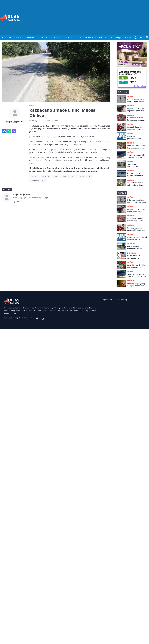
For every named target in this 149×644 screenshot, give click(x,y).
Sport (79, 38)
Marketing (122, 300)
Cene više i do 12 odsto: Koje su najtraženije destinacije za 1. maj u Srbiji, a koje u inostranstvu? (136, 147)
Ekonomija (32, 38)
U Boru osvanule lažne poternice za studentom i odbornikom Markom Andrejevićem (137, 100)
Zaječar (34, 176)
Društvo (19, 38)
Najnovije (7, 38)
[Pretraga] (136, 38)
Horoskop (90, 38)
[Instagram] (18, 203)
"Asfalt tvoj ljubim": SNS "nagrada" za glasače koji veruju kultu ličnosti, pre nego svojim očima (136, 156)
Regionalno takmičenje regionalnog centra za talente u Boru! (136, 110)
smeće (56, 176)
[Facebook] (141, 38)
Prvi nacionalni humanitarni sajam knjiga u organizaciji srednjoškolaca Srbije (136, 248)
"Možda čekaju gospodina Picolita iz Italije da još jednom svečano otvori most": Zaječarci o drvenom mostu (136, 165)
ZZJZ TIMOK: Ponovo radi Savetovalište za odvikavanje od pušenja (136, 184)
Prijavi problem (68, 176)
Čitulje (69, 38)
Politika (58, 38)
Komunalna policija (38, 180)
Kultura (103, 38)
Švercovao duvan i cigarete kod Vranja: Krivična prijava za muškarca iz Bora (135, 175)
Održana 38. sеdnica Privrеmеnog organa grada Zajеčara (135, 119)
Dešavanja (116, 38)
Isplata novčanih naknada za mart (134, 257)
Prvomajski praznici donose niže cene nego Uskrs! (136, 128)
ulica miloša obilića (84, 176)
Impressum (107, 300)
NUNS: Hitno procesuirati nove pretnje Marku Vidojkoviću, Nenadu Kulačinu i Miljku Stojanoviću (135, 138)
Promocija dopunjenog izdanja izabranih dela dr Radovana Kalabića (137, 285)
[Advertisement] (116, 17)
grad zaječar (45, 176)
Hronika (46, 38)
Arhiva (128, 38)
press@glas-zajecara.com (22, 318)
